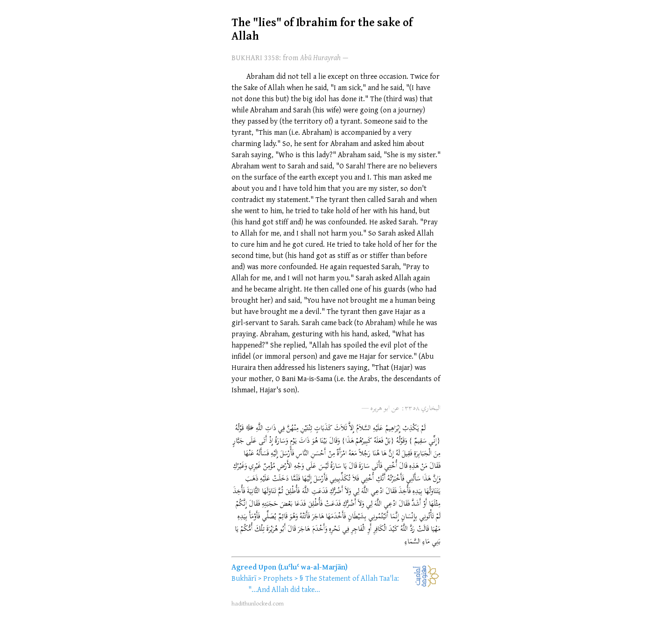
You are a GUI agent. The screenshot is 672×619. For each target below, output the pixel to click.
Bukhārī (244, 578)
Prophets (278, 578)
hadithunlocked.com (258, 603)
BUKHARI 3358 (255, 57)
